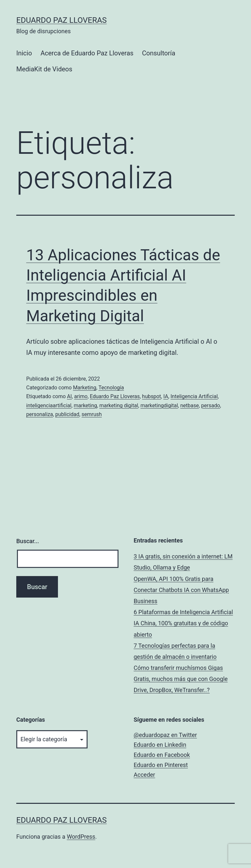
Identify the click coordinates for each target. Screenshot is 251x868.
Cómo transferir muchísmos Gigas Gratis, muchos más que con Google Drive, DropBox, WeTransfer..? (181, 679)
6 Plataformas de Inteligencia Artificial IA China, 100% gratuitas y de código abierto (183, 623)
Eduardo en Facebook (162, 755)
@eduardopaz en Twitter (165, 735)
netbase (190, 405)
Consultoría (159, 53)
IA (166, 396)
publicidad (67, 414)
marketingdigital (159, 405)
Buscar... (28, 541)
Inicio (24, 53)
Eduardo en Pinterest (161, 765)
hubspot (151, 396)
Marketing (84, 388)
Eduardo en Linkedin (160, 745)
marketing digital (119, 405)
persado (211, 405)
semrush (92, 414)
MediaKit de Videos (44, 69)
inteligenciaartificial (49, 405)
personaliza (40, 414)
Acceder (145, 775)
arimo (81, 396)
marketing (86, 405)
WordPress (81, 837)
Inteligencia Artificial (194, 396)
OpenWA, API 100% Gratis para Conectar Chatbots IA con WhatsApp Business (181, 590)
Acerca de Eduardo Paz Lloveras (87, 53)
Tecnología (111, 388)
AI (70, 396)
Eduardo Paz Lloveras (62, 20)
